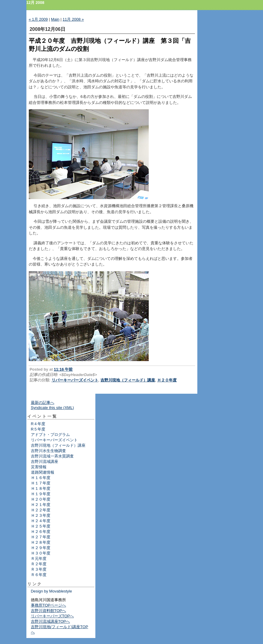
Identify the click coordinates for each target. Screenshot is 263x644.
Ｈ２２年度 (41, 510)
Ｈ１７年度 (41, 483)
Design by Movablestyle (51, 591)
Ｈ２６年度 (41, 532)
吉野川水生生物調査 (48, 451)
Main (55, 19)
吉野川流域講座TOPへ (51, 621)
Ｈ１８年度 (41, 488)
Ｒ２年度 (39, 564)
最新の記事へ (43, 403)
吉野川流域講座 (45, 462)
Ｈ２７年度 (41, 537)
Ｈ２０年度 (167, 380)
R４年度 (38, 424)
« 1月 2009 (38, 19)
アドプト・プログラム (50, 435)
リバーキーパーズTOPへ (52, 616)
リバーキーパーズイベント (75, 380)
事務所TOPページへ (49, 605)
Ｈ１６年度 (41, 478)
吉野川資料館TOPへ (49, 611)
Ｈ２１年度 (41, 505)
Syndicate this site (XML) (52, 408)
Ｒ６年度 (39, 575)
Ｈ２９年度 (41, 548)
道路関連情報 (43, 472)
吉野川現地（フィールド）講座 (128, 380)
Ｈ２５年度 (41, 526)
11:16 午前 (63, 369)
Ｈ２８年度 (41, 542)
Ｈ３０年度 (41, 553)
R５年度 (38, 429)
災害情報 (39, 467)
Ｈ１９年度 (41, 494)
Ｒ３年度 (39, 569)
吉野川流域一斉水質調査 (52, 456)
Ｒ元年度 (39, 559)
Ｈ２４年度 (41, 521)
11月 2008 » (73, 19)
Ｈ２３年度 (41, 515)
